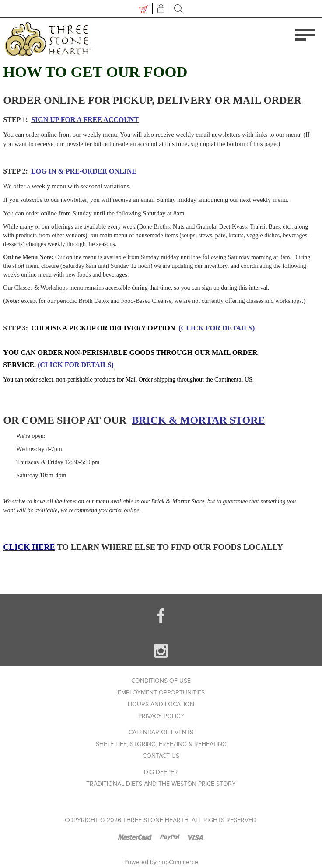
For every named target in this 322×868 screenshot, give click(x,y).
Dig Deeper (161, 772)
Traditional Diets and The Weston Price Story (161, 784)
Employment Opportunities (161, 693)
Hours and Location (161, 704)
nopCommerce (178, 862)
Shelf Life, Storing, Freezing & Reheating (161, 744)
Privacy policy (161, 716)
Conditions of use (161, 681)
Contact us (161, 756)
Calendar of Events (161, 732)
